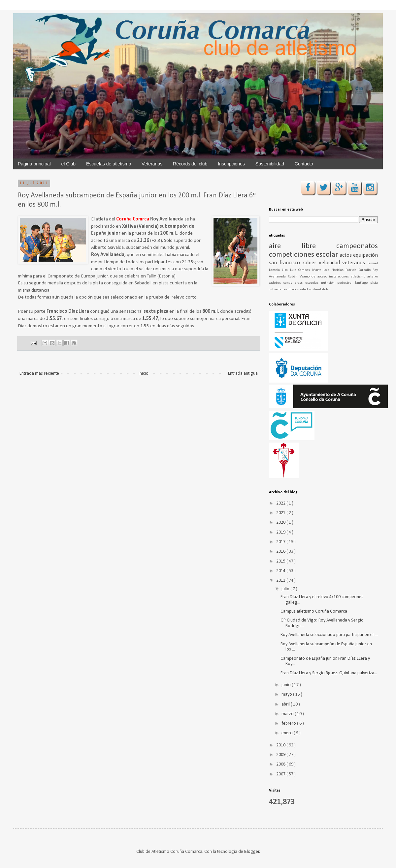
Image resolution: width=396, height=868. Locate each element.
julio (286, 589)
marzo (288, 714)
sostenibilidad (320, 289)
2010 (281, 745)
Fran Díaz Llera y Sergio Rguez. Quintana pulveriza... (329, 673)
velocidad (331, 263)
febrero (289, 723)
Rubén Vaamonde (303, 277)
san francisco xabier (294, 263)
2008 (281, 764)
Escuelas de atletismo (109, 164)
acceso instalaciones (334, 277)
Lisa (286, 270)
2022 (281, 503)
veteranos (355, 263)
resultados (291, 289)
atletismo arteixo (364, 277)
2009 (281, 755)
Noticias (339, 270)
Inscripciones (231, 164)
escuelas (313, 283)
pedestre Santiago (354, 283)
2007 (281, 774)
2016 (281, 551)
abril (286, 704)
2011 (281, 580)
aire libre (303, 246)
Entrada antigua (243, 374)
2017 (281, 542)
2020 (281, 522)
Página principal (34, 164)
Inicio (144, 374)
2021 (281, 513)
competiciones (292, 255)
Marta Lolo (322, 270)
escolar (328, 255)
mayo (287, 694)
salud (304, 289)
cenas (289, 283)
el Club (69, 164)
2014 (281, 571)
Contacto (304, 164)
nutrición (329, 283)
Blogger (252, 852)
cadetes (276, 283)
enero (288, 733)
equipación (365, 255)
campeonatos (357, 246)
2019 (281, 532)
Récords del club (190, 164)
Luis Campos (301, 270)
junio (287, 685)
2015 (281, 561)
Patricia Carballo (359, 270)
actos (346, 255)
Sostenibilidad (270, 164)
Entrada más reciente (39, 374)
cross (300, 283)
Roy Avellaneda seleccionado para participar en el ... (329, 635)
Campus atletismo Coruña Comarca (314, 611)
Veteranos (152, 164)
